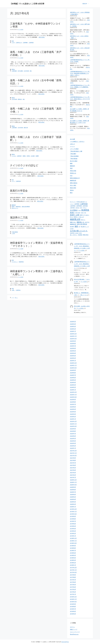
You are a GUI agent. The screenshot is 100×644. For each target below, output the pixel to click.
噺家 (71, 163)
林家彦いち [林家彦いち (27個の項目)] (76, 217)
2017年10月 (73, 572)
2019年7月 (73, 521)
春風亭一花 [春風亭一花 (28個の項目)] (82, 215)
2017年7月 (73, 580)
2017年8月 (73, 577)
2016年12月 (73, 597)
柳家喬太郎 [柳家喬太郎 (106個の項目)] (75, 219)
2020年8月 (73, 490)
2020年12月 (73, 480)
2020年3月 (73, 502)
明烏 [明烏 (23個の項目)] (85, 213)
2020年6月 (73, 494)
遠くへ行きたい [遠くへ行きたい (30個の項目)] (74, 235)
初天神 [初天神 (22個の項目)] (81, 208)
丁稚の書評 (73, 154)
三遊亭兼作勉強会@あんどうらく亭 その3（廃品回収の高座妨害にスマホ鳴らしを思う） (80, 73)
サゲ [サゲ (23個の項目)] (86, 202)
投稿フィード (74, 629)
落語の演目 (73, 188)
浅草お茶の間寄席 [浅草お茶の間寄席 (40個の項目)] (82, 224)
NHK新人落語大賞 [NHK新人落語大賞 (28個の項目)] (80, 202)
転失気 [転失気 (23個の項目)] (80, 233)
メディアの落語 (74, 149)
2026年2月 (73, 329)
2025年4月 (73, 353)
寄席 (71, 168)
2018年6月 (73, 553)
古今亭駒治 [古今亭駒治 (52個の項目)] (74, 210)
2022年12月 (73, 421)
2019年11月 (73, 511)
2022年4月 (73, 441)
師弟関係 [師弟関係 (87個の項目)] (85, 210)
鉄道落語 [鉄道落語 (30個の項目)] (80, 235)
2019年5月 (73, 526)
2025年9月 (73, 341)
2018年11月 (73, 541)
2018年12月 (73, 538)
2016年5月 (73, 614)
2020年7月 (73, 492)
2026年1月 (73, 331)
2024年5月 (73, 380)
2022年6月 (73, 436)
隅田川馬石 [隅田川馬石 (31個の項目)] (86, 235)
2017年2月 (73, 592)
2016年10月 (73, 602)
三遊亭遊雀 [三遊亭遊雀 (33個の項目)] (79, 206)
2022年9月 (73, 429)
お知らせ (72, 144)
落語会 (72, 190)
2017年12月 (73, 567)
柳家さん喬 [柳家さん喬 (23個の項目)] (81, 217)
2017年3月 (73, 589)
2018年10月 (73, 543)
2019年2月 (73, 533)
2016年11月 (73, 599)
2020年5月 (73, 497)
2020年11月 (73, 482)
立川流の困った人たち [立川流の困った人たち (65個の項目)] (79, 231)
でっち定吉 (81, 250)
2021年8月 (73, 460)
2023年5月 (73, 409)
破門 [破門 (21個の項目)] (79, 227)
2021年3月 (73, 472)
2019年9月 (73, 516)
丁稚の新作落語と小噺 (76, 151)
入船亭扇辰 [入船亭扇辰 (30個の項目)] (85, 206)
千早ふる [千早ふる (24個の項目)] (85, 208)
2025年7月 (73, 346)
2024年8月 (73, 373)
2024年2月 (73, 387)
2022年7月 (73, 434)
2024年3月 (73, 385)
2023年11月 (73, 395)
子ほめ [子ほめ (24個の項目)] (79, 210)
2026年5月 (73, 321)
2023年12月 (73, 392)
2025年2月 (73, 358)
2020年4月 (73, 499)
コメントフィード (75, 632)
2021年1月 (73, 477)
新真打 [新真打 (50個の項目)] (72, 213)
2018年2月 (73, 563)
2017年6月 (73, 582)
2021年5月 (73, 468)
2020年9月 (73, 487)
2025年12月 (73, 334)
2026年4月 (73, 324)
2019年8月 (73, 519)
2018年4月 (73, 558)
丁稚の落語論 (74, 159)
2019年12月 (73, 509)
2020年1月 (73, 507)
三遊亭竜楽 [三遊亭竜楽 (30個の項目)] (73, 206)
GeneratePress (65, 642)
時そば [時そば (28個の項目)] (72, 217)
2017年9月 (73, 575)
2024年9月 (73, 370)
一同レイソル (83, 295)
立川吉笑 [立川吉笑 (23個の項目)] (72, 229)
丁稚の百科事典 (74, 156)
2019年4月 (73, 529)
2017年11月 (73, 570)
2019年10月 (73, 514)
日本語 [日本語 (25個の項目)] (82, 213)
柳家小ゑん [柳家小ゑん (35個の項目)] (73, 222)
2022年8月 (73, 431)
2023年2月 (73, 416)
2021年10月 (73, 455)
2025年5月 (73, 351)
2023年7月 (73, 404)
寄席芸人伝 (73, 173)
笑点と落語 (73, 185)
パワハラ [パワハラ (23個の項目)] (72, 204)
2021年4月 (73, 470)
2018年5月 (73, 555)
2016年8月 (73, 606)
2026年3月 (73, 326)
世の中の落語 (74, 161)
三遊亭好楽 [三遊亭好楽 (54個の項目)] (84, 204)
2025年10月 (73, 339)
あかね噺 (72, 139)
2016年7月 (73, 609)
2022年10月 (73, 426)
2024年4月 (73, 382)
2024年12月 (73, 363)
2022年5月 (73, 438)
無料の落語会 (74, 183)
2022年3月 (73, 443)
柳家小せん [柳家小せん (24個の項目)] (83, 220)
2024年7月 (73, 375)
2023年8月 (73, 402)
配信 (71, 193)
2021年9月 (73, 458)
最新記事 (86, 4)
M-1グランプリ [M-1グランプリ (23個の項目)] (73, 202)
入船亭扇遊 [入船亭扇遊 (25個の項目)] (72, 208)
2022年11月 (73, 424)
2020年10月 (73, 485)
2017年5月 (73, 585)
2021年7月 (73, 463)
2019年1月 (73, 536)
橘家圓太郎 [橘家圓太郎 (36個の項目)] (73, 224)
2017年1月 (73, 594)
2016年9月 (73, 604)
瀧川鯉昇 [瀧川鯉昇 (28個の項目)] (72, 227)
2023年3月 (73, 414)
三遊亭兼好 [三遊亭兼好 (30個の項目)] (77, 204)
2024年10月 (73, 368)
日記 (71, 176)
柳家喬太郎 (73, 180)
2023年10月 (73, 397)
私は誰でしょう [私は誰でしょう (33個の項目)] (85, 227)
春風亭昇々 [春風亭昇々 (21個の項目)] (87, 215)
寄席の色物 (73, 171)
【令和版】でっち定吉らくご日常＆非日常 (27, 4)
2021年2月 (73, 475)
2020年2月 (73, 504)
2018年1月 (73, 565)
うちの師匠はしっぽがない (77, 141)
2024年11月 (73, 365)
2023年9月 (73, 399)
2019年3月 (73, 531)
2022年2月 (73, 446)
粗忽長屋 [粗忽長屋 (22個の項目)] (77, 233)
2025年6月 (73, 348)
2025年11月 (73, 336)
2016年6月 (73, 611)
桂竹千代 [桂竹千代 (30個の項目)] (87, 222)
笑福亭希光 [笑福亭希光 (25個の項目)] (72, 233)
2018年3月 (73, 560)
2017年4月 (73, 587)
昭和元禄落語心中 (75, 178)
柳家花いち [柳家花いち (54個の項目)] (81, 222)
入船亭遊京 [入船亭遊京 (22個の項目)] (77, 208)
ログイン (72, 627)
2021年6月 (73, 465)
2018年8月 (73, 548)
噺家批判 (72, 166)
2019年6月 (73, 524)
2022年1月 (73, 448)
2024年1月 (73, 390)
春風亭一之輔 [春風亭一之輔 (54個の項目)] (75, 215)
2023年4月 (73, 412)
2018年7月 (73, 550)
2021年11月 (73, 453)
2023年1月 (73, 419)
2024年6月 (73, 378)
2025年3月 (73, 356)
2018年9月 (73, 546)
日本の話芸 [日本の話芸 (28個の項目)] (78, 213)
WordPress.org (74, 634)
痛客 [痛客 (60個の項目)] (76, 226)
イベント (72, 146)
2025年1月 (73, 360)
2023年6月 (73, 407)
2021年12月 (73, 451)
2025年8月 (73, 343)
